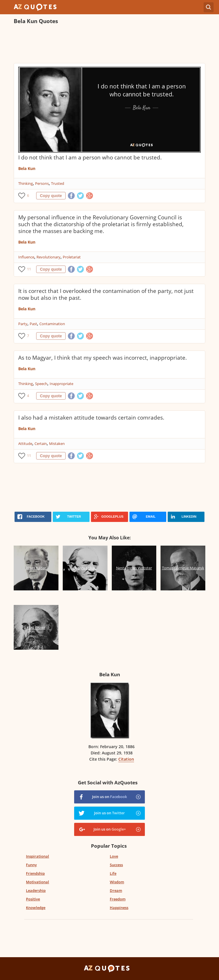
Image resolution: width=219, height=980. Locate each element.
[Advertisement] (109, 44)
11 (29, 269)
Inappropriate (61, 384)
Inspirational (37, 856)
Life (113, 873)
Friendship (35, 873)
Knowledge (36, 908)
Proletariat (72, 257)
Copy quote (51, 196)
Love (114, 856)
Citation (126, 759)
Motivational (37, 882)
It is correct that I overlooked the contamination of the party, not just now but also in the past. (106, 294)
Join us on (109, 797)
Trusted (58, 183)
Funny (31, 865)
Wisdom (117, 882)
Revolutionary (48, 257)
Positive (33, 899)
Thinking (26, 183)
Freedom (118, 899)
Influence (26, 257)
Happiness (119, 908)
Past (33, 324)
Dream (116, 890)
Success (116, 865)
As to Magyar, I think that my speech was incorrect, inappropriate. (103, 358)
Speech (41, 384)
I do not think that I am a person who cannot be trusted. (90, 157)
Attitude (25, 444)
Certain (41, 444)
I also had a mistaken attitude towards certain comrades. (91, 418)
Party (23, 324)
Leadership (36, 890)
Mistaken (57, 444)
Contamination (52, 324)
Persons (42, 183)
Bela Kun (27, 168)
